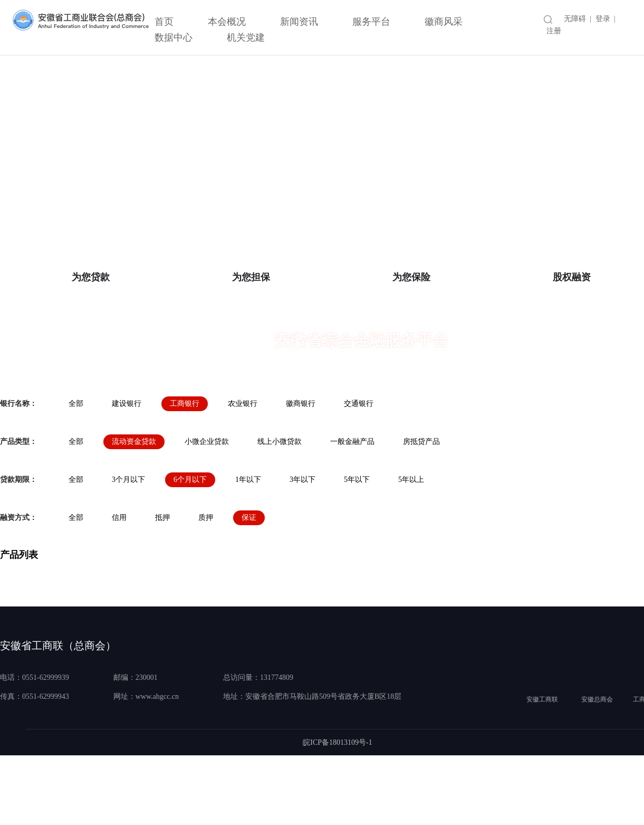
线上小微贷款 (280, 505)
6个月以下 (190, 543)
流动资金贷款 (134, 505)
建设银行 (127, 467)
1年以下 (248, 543)
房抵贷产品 (421, 505)
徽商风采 (444, 22)
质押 (206, 581)
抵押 (162, 581)
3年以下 (302, 543)
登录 (603, 19)
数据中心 (174, 37)
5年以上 (411, 543)
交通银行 (359, 467)
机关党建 (246, 37)
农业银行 (243, 467)
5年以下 (357, 543)
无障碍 (575, 19)
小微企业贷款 (207, 505)
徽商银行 (301, 467)
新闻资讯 (299, 22)
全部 (76, 467)
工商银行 (185, 467)
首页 (164, 22)
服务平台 (371, 22)
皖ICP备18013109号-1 (337, 806)
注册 (554, 31)
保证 (249, 581)
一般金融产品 (352, 505)
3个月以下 (128, 543)
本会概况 (227, 22)
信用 (119, 581)
